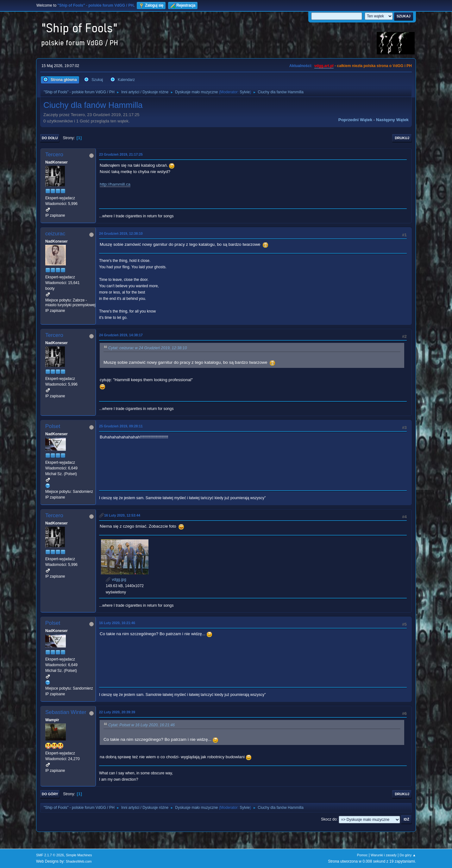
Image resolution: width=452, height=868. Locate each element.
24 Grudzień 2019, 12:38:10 (121, 233)
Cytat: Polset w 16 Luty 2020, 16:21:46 (141, 725)
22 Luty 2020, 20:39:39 (117, 712)
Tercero (54, 155)
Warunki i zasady (384, 855)
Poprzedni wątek (355, 120)
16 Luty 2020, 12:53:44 (122, 515)
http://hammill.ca (115, 184)
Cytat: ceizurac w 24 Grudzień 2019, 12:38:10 (148, 348)
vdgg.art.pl (324, 66)
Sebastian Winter (66, 712)
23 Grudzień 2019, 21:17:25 (121, 154)
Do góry (50, 794)
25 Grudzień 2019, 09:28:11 (121, 426)
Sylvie (245, 92)
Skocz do (329, 819)
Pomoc (362, 855)
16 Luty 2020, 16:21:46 (117, 623)
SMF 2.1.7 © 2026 (50, 855)
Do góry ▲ (408, 855)
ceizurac (55, 234)
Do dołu (50, 138)
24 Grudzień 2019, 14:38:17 (121, 335)
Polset (53, 426)
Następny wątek (392, 120)
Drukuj (402, 138)
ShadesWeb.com (79, 861)
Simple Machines (79, 855)
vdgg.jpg (116, 580)
